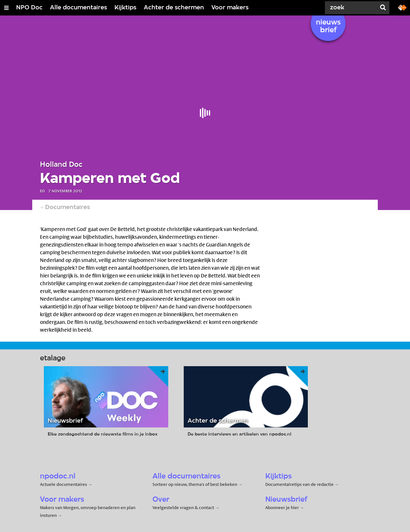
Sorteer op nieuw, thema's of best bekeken (195, 484)
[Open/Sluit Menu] (6, 8)
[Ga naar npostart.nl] (402, 7)
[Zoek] (352, 8)
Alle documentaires (78, 8)
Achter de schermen (174, 8)
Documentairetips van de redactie (299, 484)
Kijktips (125, 8)
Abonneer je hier (283, 507)
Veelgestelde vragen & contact (183, 507)
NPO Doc (29, 8)
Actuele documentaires (63, 484)
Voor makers (230, 8)
